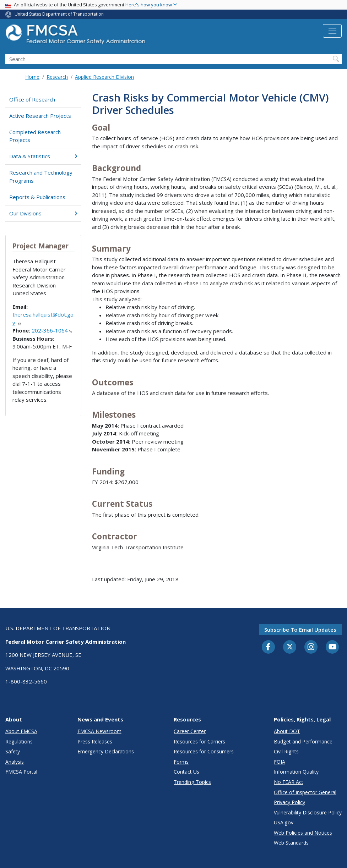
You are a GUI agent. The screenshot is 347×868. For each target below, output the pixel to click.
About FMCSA (21, 731)
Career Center (190, 731)
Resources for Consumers (204, 751)
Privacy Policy (289, 802)
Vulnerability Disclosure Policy (308, 812)
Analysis (15, 762)
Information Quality (296, 772)
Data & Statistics (43, 156)
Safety (13, 751)
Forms (181, 762)
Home (32, 77)
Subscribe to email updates (300, 630)
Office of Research (32, 99)
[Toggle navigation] (332, 31)
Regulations (19, 741)
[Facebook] (269, 647)
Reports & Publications (37, 197)
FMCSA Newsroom (99, 731)
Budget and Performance (303, 741)
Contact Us (186, 772)
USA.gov (284, 822)
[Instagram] (311, 648)
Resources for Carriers (199, 741)
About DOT (287, 731)
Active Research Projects (40, 116)
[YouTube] (332, 647)
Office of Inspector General (305, 792)
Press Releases (95, 741)
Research (57, 77)
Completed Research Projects (35, 136)
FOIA (280, 762)
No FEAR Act (289, 782)
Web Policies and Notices (303, 833)
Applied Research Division (104, 77)
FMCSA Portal (21, 772)
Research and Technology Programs (41, 177)
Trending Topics (192, 782)
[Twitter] (290, 647)
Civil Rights (286, 751)
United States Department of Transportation (59, 14)
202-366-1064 (52, 330)
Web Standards (291, 843)
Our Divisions (43, 213)
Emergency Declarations (106, 751)
